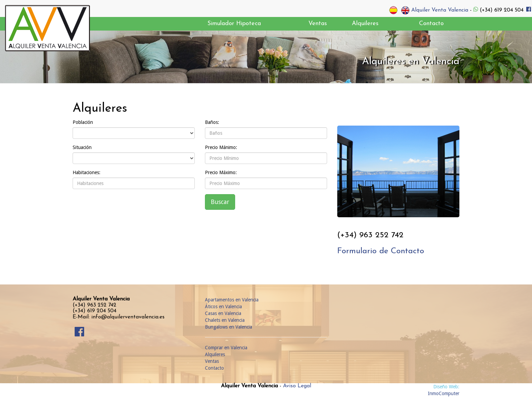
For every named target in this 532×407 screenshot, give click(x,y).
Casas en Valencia (223, 313)
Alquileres (215, 354)
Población (83, 122)
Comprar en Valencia (226, 348)
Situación (82, 147)
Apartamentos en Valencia (232, 300)
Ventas (212, 361)
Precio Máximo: (221, 172)
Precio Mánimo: (221, 147)
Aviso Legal (297, 386)
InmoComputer (444, 393)
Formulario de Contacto (381, 251)
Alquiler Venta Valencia (440, 10)
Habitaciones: (87, 172)
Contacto (214, 368)
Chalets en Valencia (225, 320)
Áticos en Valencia (223, 307)
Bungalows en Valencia (229, 327)
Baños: (212, 122)
